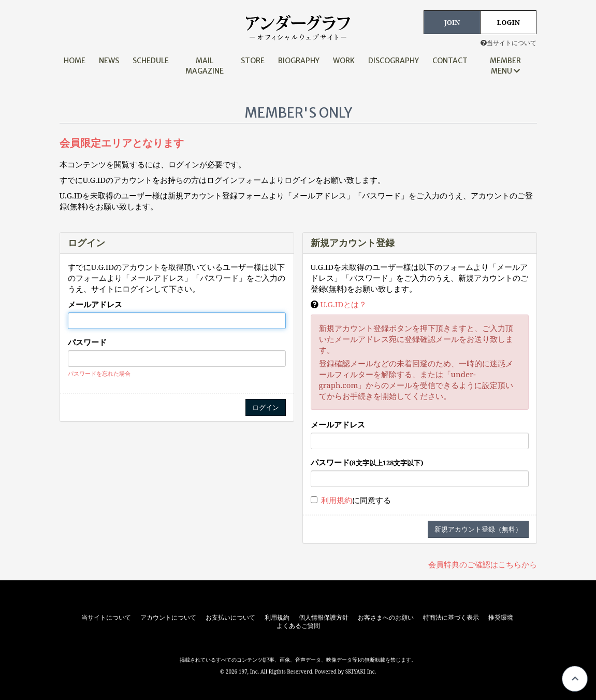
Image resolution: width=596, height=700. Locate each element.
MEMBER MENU (505, 66)
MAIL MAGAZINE (205, 66)
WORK (344, 61)
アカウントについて (168, 618)
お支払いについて (230, 618)
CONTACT (450, 61)
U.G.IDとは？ (343, 304)
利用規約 (337, 500)
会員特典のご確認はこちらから (483, 564)
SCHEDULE (151, 61)
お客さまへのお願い (386, 618)
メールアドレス (95, 304)
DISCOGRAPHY (394, 61)
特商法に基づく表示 (451, 618)
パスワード (87, 342)
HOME (75, 61)
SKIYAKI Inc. (361, 672)
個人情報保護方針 (324, 618)
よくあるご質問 (298, 626)
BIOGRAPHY (299, 61)
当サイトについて (508, 43)
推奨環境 (501, 618)
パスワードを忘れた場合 (99, 373)
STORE (253, 61)
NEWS (109, 61)
